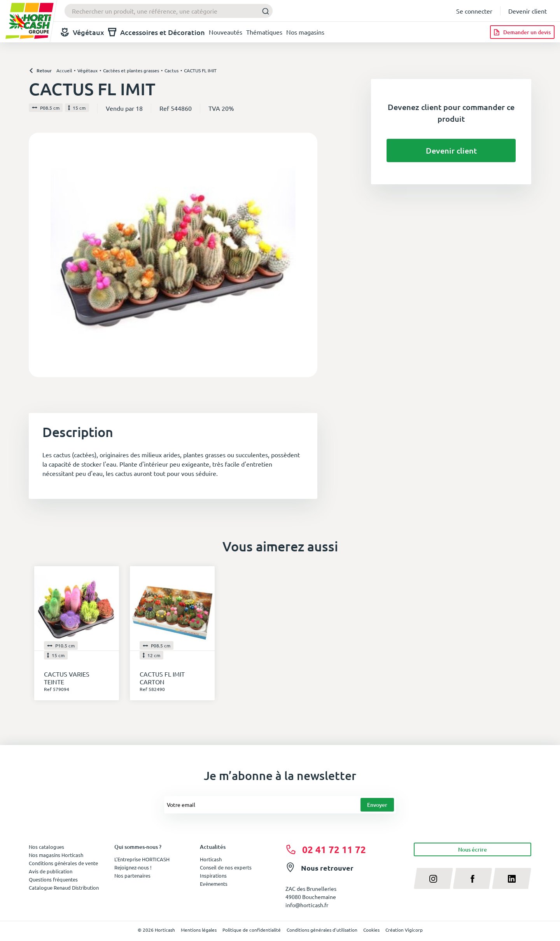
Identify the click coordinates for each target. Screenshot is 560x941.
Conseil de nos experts (226, 867)
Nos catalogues (46, 847)
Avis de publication (51, 871)
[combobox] (169, 11)
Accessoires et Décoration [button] (157, 32)
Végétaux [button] (82, 32)
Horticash (211, 859)
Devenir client (528, 11)
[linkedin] (512, 878)
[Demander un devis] (522, 32)
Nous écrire (472, 849)
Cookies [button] (371, 930)
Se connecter (474, 11)
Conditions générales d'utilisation (322, 930)
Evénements (214, 884)
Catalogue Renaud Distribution (64, 888)
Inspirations (213, 875)
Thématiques (264, 32)
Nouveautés (226, 32)
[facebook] (473, 878)
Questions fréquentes (53, 879)
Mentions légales (199, 930)
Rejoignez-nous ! (133, 867)
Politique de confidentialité (252, 930)
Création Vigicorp (404, 930)
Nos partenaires (132, 875)
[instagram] (433, 878)
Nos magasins (305, 32)
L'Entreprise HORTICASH (142, 859)
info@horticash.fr (307, 905)
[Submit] (263, 11)
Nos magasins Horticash (56, 855)
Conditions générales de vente (63, 863)
